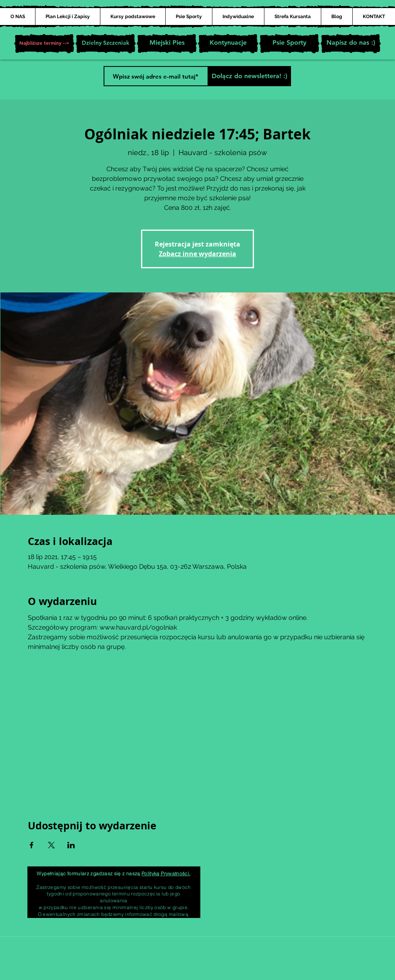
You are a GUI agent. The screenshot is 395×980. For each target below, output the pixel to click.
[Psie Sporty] (289, 44)
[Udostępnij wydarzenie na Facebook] (32, 845)
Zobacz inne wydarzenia (197, 254)
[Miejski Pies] (167, 44)
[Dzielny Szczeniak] (106, 44)
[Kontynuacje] (228, 44)
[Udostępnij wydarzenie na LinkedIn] (71, 845)
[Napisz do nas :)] (351, 44)
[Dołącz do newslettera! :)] (249, 76)
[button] (44, 44)
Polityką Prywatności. (166, 873)
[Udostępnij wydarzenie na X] (51, 845)
